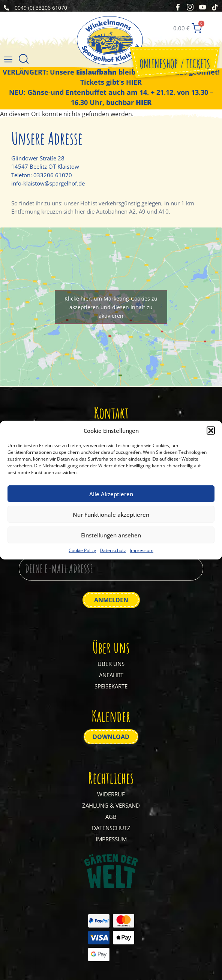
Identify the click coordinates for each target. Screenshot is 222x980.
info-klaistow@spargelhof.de (48, 183)
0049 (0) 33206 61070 (41, 8)
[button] (211, 431)
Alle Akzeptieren (111, 494)
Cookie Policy (82, 550)
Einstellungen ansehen (111, 535)
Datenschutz (113, 550)
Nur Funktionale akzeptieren (111, 514)
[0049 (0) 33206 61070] (6, 8)
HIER (134, 82)
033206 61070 (53, 175)
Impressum (142, 550)
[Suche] (24, 60)
